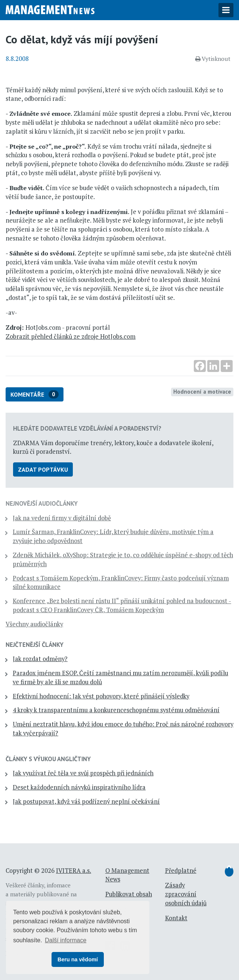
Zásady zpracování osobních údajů (186, 894)
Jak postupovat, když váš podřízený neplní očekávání (86, 801)
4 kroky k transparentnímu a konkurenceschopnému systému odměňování (116, 710)
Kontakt (176, 918)
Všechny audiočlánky (34, 624)
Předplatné (181, 871)
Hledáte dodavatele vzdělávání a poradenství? (87, 428)
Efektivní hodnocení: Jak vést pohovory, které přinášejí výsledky (101, 696)
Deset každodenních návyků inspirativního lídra (79, 787)
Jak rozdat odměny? (40, 659)
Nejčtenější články (35, 645)
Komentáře (35, 395)
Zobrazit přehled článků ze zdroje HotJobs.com (71, 337)
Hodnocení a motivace (202, 391)
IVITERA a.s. (74, 871)
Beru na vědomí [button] (78, 959)
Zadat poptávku (43, 469)
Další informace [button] (66, 940)
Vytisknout (213, 59)
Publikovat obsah (129, 894)
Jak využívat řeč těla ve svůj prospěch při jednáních (83, 773)
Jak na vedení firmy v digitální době (62, 518)
